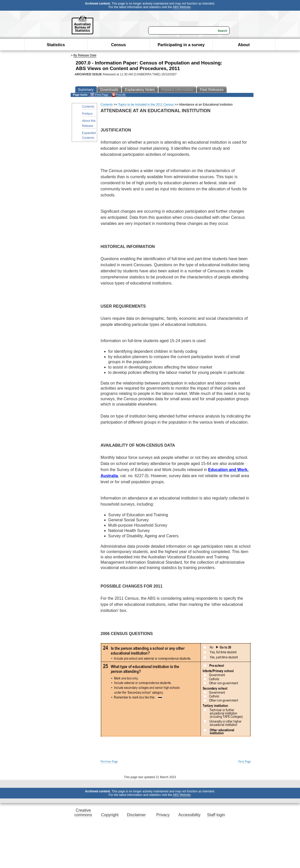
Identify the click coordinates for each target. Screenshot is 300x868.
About (244, 45)
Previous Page (109, 761)
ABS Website (182, 7)
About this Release (89, 123)
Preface (87, 114)
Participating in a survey (181, 45)
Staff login (216, 815)
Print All (118, 95)
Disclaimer (136, 815)
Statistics (56, 45)
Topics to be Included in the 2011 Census (146, 105)
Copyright (110, 815)
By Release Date (85, 55)
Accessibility (190, 815)
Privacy (163, 815)
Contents (88, 107)
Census (118, 45)
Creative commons (83, 813)
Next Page (245, 761)
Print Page (99, 95)
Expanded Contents (89, 135)
